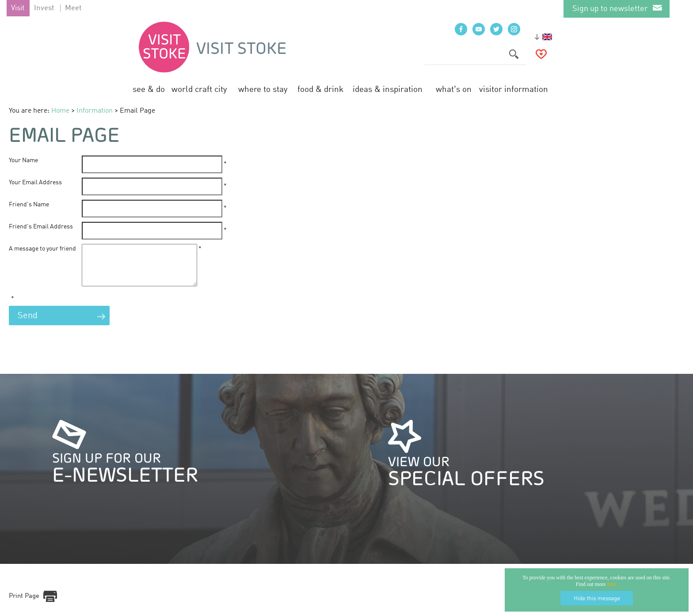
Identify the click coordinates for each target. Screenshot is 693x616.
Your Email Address (35, 183)
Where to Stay (263, 89)
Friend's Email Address (41, 227)
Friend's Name (29, 205)
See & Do (149, 89)
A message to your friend (42, 249)
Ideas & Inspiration (388, 89)
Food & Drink (320, 89)
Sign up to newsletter (610, 9)
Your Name (23, 160)
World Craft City (199, 89)
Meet (73, 8)
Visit (18, 8)
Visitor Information (514, 89)
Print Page (24, 604)
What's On (454, 89)
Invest (44, 8)
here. (613, 584)
